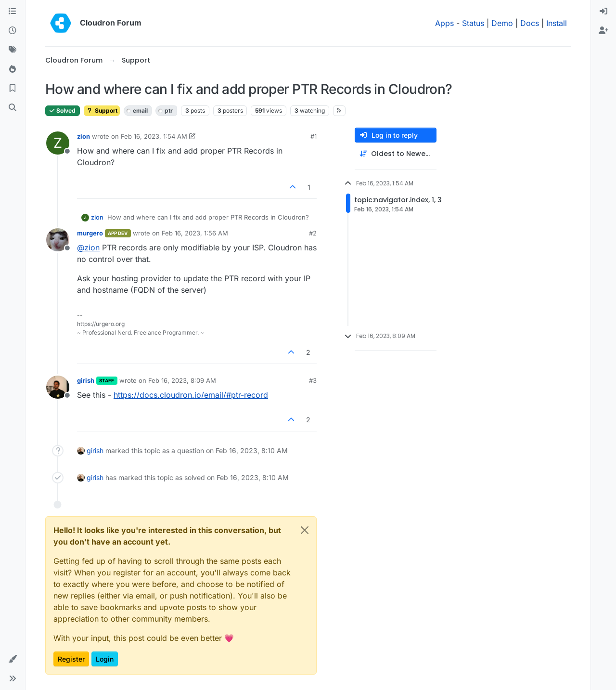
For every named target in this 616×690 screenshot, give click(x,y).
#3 (313, 380)
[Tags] (13, 50)
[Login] (603, 12)
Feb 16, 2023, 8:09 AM (182, 380)
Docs (530, 23)
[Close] (305, 530)
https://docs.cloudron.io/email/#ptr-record (191, 395)
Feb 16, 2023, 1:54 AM (154, 136)
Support (102, 111)
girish (86, 380)
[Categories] (13, 12)
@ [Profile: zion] (88, 247)
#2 (313, 233)
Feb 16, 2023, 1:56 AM (195, 233)
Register (71, 659)
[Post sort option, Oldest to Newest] (396, 154)
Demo (502, 23)
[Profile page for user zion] (58, 143)
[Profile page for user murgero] (58, 240)
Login (105, 659)
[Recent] (13, 31)
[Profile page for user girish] (58, 387)
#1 (314, 136)
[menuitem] (603, 12)
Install (557, 23)
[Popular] (13, 69)
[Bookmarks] (13, 89)
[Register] (603, 31)
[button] (13, 659)
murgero (90, 233)
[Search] (13, 108)
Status (473, 23)
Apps (444, 23)
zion (83, 136)
